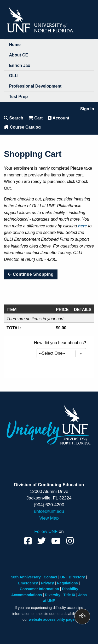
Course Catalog (22, 127)
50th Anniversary (26, 577)
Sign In (87, 109)
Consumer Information (39, 589)
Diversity (53, 595)
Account (59, 118)
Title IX (69, 595)
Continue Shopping (31, 274)
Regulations (67, 583)
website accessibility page (52, 619)
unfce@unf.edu (49, 511)
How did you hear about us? (60, 343)
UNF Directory (73, 577)
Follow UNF (46, 531)
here (83, 226)
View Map (49, 518)
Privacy (48, 583)
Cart (36, 118)
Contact (50, 577)
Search (14, 118)
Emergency (28, 583)
